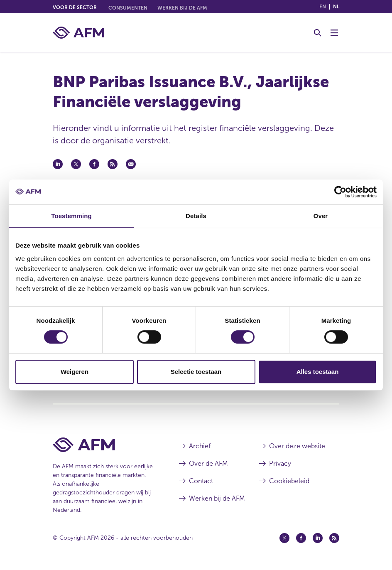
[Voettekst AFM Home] (103, 445)
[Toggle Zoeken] (318, 33)
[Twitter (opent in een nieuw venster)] (284, 538)
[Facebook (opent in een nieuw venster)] (301, 538)
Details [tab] (196, 216)
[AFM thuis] (78, 33)
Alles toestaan (318, 372)
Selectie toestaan (196, 372)
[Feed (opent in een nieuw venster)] (334, 538)
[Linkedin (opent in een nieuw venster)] (318, 538)
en (323, 7)
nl (336, 7)
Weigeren (75, 372)
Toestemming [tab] (71, 216)
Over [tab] (321, 216)
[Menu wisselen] (334, 33)
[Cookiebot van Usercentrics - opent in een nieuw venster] (340, 192)
